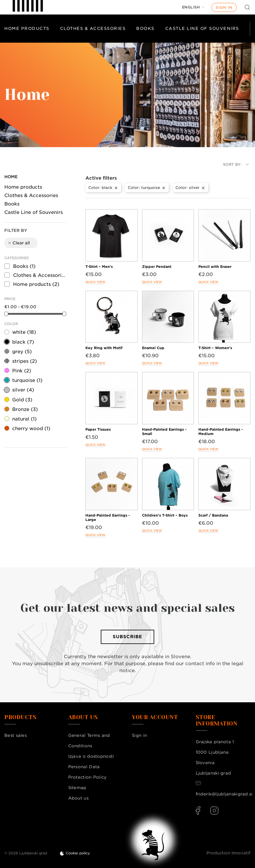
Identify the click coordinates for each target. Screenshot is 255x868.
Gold (22, 400)
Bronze (25, 409)
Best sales (16, 735)
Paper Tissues (98, 429)
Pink (22, 371)
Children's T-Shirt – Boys (165, 515)
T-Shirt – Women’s (215, 348)
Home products (27, 28)
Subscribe (127, 637)
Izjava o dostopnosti (91, 756)
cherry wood (31, 428)
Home (11, 177)
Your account (155, 717)
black (23, 342)
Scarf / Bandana (213, 515)
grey (22, 352)
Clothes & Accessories (93, 28)
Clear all (19, 243)
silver (23, 390)
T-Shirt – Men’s (99, 267)
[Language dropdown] (193, 7)
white (24, 332)
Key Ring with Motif (104, 348)
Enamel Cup (153, 348)
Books (145, 28)
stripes (25, 361)
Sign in (224, 7)
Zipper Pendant (157, 267)
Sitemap (77, 788)
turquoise (27, 380)
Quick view (95, 282)
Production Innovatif (229, 853)
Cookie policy (78, 853)
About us (78, 798)
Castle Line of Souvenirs (202, 28)
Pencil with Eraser (215, 267)
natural (24, 419)
